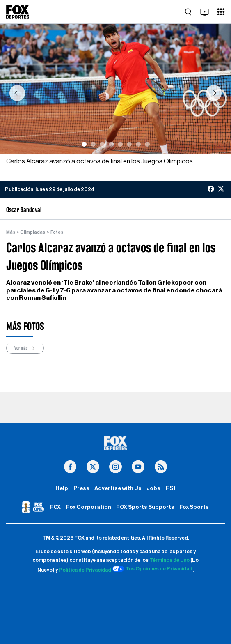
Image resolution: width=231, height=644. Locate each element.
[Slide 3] (102, 144)
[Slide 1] (84, 144)
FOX (55, 507)
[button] (17, 93)
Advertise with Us (118, 488)
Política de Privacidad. (86, 570)
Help (62, 488)
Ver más (25, 348)
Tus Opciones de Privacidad (153, 569)
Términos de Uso (169, 560)
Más (11, 232)
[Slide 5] (120, 144)
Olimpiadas (33, 232)
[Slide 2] (93, 144)
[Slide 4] (111, 144)
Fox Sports (194, 507)
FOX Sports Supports (145, 507)
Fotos (57, 232)
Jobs (153, 488)
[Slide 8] (147, 144)
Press (81, 488)
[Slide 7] (138, 144)
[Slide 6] (129, 144)
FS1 (171, 488)
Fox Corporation (89, 507)
